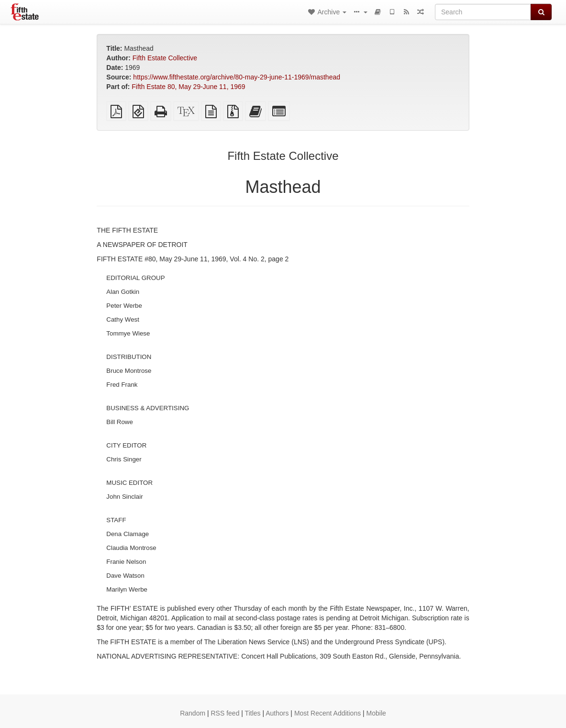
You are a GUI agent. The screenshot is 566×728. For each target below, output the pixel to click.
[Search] (483, 12)
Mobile (376, 713)
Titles (253, 713)
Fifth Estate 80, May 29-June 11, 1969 (188, 87)
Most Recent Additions (327, 713)
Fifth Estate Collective (165, 58)
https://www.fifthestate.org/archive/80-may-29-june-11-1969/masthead (237, 77)
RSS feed (225, 713)
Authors (277, 713)
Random (193, 713)
